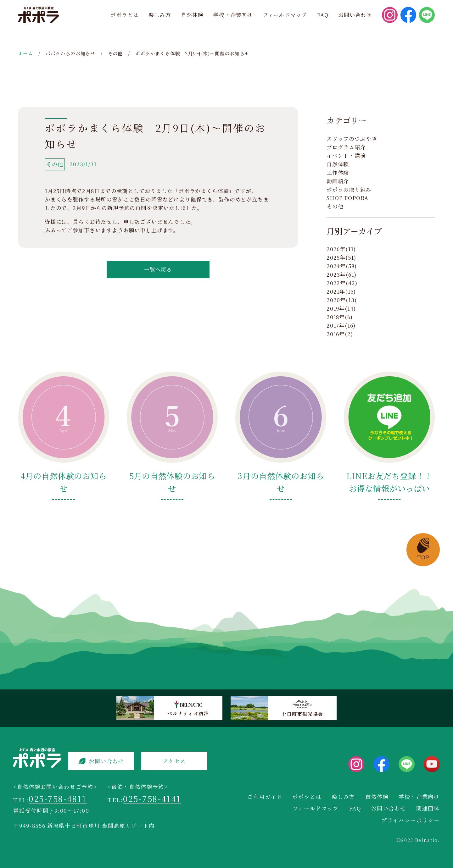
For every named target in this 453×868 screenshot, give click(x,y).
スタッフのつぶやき (352, 139)
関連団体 (428, 808)
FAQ (323, 15)
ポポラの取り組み (349, 190)
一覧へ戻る (158, 269)
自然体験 (192, 15)
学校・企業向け (233, 15)
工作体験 (338, 173)
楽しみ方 (160, 15)
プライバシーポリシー (411, 820)
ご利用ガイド (265, 797)
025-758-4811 (58, 799)
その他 (115, 53)
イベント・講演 (346, 156)
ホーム (26, 53)
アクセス (174, 761)
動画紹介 (338, 181)
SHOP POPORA (347, 198)
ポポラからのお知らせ (70, 53)
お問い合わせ (355, 15)
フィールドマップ (285, 15)
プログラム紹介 (346, 147)
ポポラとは (124, 15)
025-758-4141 (152, 799)
